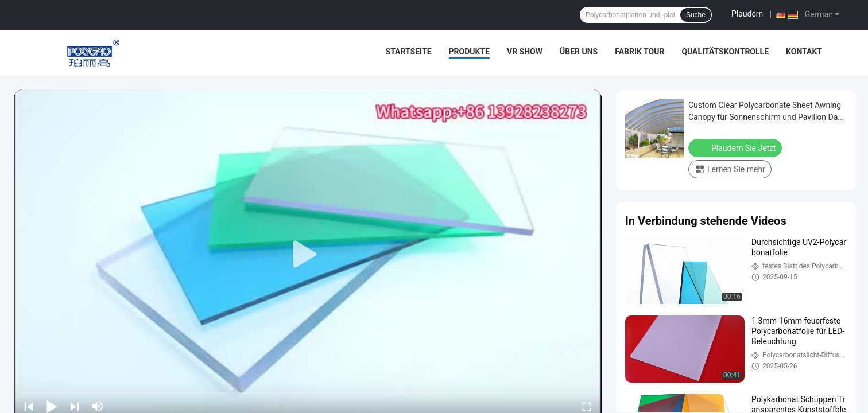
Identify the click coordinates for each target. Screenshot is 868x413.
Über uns (579, 52)
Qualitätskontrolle (725, 52)
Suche (696, 15)
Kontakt (804, 52)
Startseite (409, 52)
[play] (308, 255)
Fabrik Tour (640, 52)
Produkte (469, 52)
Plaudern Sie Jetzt (736, 147)
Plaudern (747, 14)
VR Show (525, 52)
